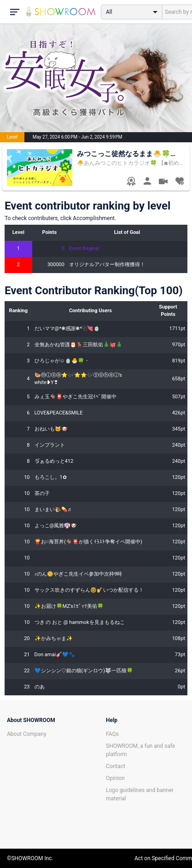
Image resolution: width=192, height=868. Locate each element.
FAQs (112, 734)
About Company (27, 734)
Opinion (115, 778)
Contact (116, 766)
